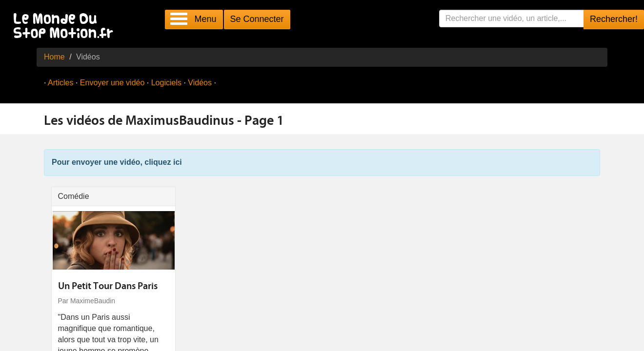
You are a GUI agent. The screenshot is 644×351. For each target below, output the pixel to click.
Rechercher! (614, 19)
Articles (60, 83)
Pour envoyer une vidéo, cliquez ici (117, 162)
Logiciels (166, 83)
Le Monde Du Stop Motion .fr (66, 27)
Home (54, 57)
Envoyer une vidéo (112, 83)
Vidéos (200, 83)
